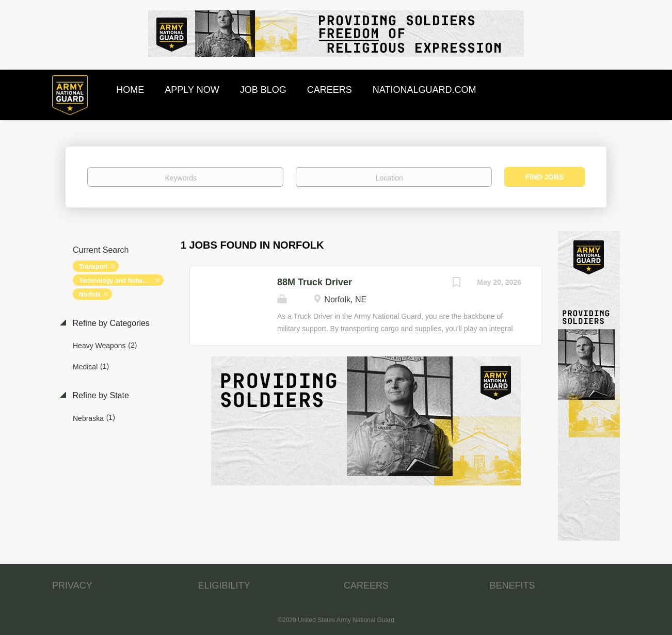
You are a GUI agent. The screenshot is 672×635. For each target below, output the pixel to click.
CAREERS (366, 585)
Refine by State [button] (100, 395)
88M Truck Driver (315, 282)
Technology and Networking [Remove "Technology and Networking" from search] (120, 281)
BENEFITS (513, 585)
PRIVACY (72, 585)
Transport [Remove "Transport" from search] (93, 267)
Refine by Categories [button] (110, 323)
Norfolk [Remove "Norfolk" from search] (90, 295)
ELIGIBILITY (224, 585)
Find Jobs (545, 177)
